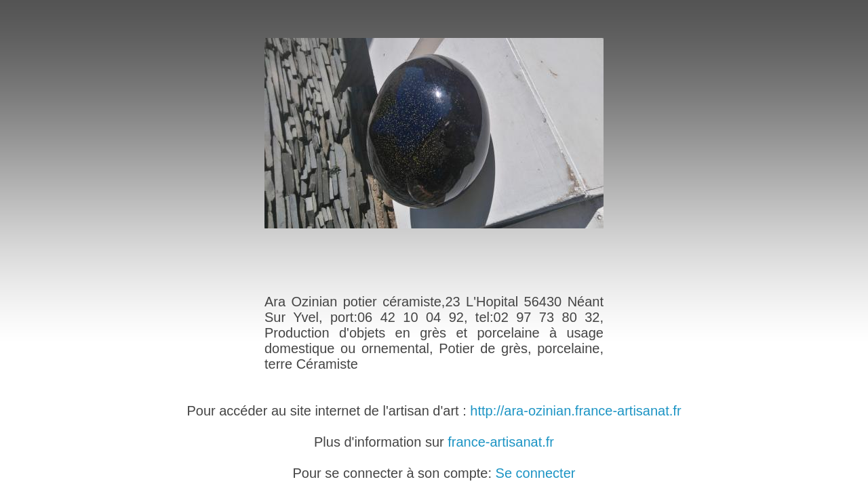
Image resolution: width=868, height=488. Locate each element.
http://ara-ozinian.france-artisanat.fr (575, 411)
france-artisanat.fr (501, 442)
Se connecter (536, 473)
